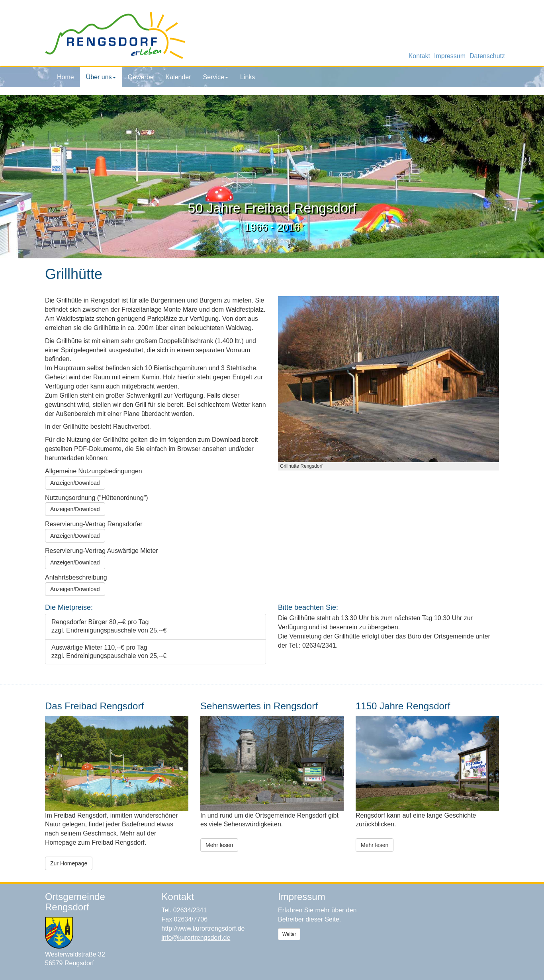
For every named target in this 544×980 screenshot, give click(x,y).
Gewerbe (141, 77)
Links (248, 77)
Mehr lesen (219, 845)
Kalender (178, 77)
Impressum (450, 56)
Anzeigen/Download (75, 483)
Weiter (289, 934)
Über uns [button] (101, 77)
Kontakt (419, 56)
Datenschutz (487, 56)
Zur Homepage (69, 863)
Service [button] (216, 77)
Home (66, 77)
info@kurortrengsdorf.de (196, 938)
